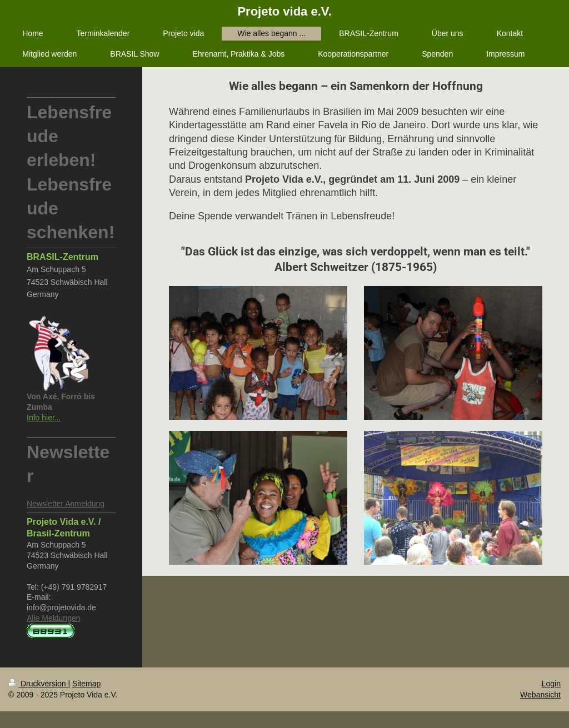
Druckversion (38, 684)
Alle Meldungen (54, 618)
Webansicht (540, 695)
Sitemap (86, 684)
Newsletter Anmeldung (66, 504)
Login (551, 684)
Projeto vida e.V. (284, 11)
